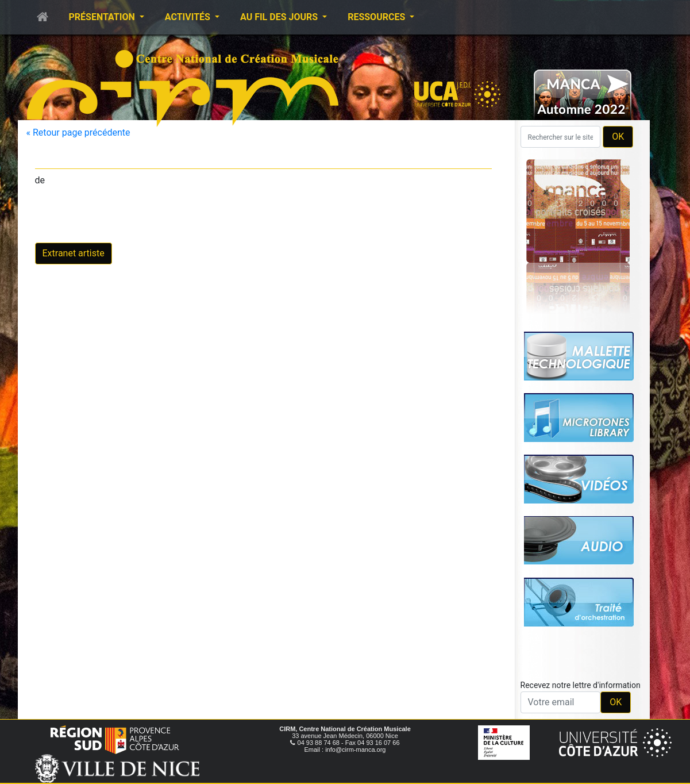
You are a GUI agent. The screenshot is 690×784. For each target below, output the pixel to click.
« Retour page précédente (78, 132)
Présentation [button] (103, 17)
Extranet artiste (74, 253)
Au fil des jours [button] (280, 17)
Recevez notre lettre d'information (581, 685)
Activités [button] (189, 17)
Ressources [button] (377, 17)
